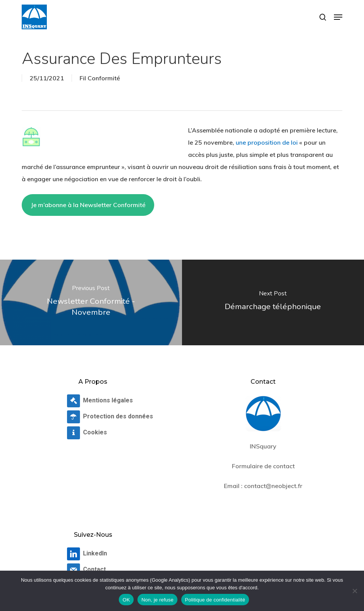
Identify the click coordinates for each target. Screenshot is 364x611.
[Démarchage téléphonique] (273, 302)
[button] (338, 17)
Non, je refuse (157, 600)
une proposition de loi (267, 142)
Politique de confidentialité (215, 600)
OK (126, 600)
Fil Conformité (100, 78)
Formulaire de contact (263, 466)
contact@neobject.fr (273, 486)
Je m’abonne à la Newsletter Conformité (88, 205)
